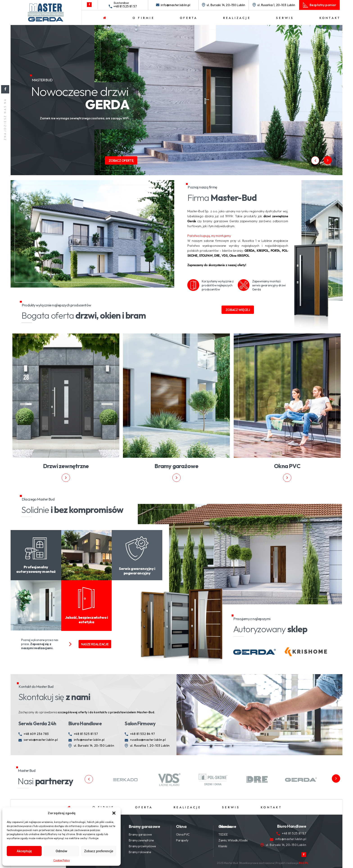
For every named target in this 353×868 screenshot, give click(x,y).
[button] (114, 813)
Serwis (285, 18)
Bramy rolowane (140, 852)
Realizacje (237, 18)
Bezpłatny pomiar (323, 5)
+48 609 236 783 (36, 734)
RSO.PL (304, 863)
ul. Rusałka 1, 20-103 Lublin (276, 5)
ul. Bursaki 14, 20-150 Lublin (226, 5)
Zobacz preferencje (99, 851)
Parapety (182, 840)
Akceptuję (24, 851)
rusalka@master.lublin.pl (148, 740)
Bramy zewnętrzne (141, 840)
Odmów (61, 851)
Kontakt (330, 18)
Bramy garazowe (140, 834)
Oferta (189, 18)
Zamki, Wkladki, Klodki (233, 840)
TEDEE (223, 834)
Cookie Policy (62, 860)
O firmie (144, 18)
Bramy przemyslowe (142, 846)
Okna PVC (183, 834)
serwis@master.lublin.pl (41, 740)
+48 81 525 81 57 (125, 6)
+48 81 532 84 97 (143, 734)
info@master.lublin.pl (175, 5)
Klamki (223, 846)
